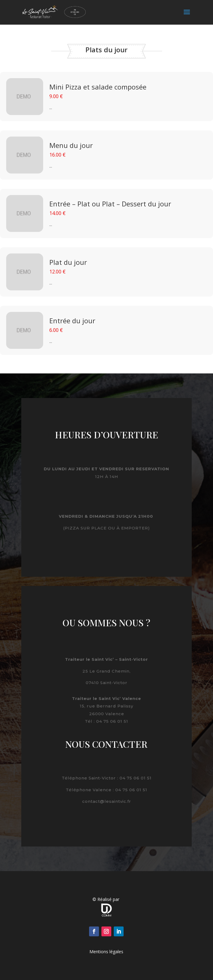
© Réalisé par (106, 899)
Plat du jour (68, 262)
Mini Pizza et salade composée (98, 87)
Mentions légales (106, 952)
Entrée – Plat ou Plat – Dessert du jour (110, 204)
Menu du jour (71, 145)
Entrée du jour (72, 321)
